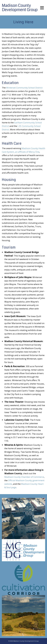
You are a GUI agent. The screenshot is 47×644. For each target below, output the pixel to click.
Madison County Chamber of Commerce (24, 477)
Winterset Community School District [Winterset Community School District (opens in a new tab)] (24, 88)
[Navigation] (42, 8)
